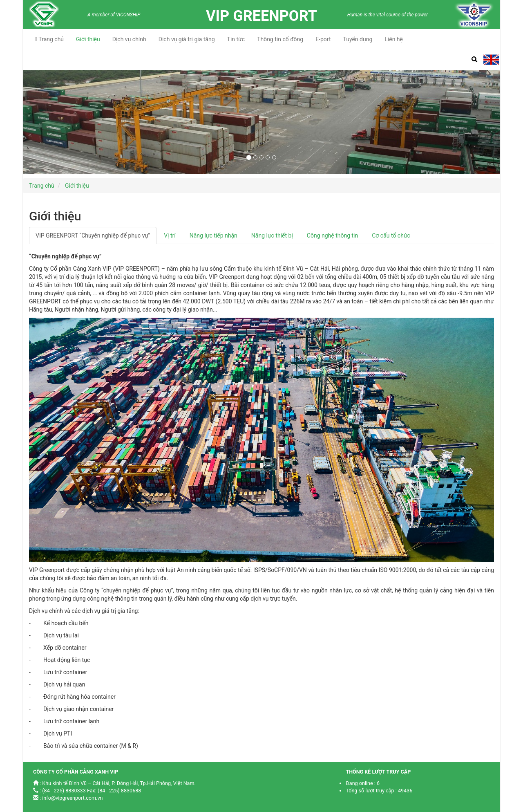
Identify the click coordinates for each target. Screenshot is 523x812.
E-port (323, 39)
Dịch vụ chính (129, 39)
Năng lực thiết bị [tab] (272, 236)
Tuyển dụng (358, 39)
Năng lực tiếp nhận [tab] (213, 236)
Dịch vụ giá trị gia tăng (187, 39)
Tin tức (236, 39)
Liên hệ (394, 39)
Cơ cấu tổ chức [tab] (391, 236)
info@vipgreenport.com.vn (72, 798)
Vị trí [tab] (170, 236)
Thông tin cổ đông (280, 39)
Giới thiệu (88, 39)
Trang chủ (49, 39)
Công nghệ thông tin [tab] (332, 236)
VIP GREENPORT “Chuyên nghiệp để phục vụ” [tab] (93, 236)
